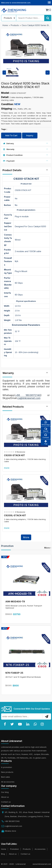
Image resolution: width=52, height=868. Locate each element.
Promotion (7, 546)
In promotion (7, 767)
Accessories (40, 849)
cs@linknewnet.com (13, 826)
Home (5, 25)
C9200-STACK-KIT (14, 455)
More (26, 537)
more (7, 468)
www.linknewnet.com (42, 864)
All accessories (8, 782)
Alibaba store (10, 831)
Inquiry (30, 135)
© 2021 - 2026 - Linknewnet (13, 864)
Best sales (6, 777)
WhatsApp (46, 423)
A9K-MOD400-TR (15, 602)
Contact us (6, 802)
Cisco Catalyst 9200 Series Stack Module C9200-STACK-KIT (36, 25)
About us (5, 797)
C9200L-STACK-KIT (15, 515)
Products (15, 25)
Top (46, 442)
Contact (46, 436)
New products (7, 772)
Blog (3, 854)
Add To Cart (11, 135)
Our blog (5, 792)
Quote (46, 430)
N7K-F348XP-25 (14, 673)
